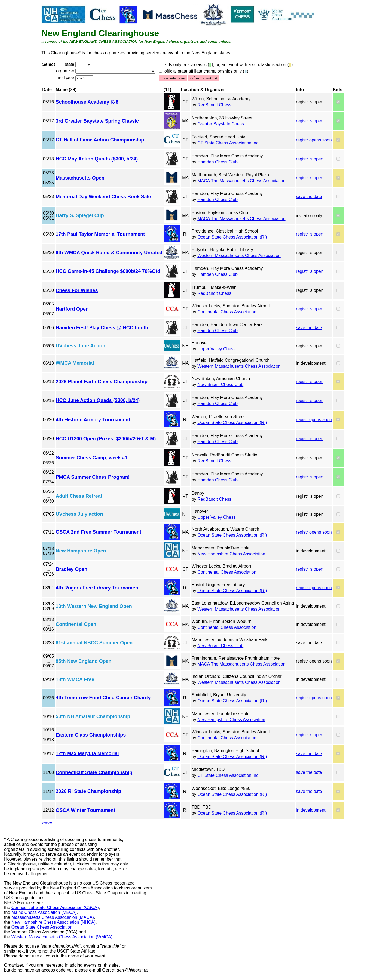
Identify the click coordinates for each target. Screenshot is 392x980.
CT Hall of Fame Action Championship (100, 140)
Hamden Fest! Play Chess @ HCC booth (102, 328)
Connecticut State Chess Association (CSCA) (55, 908)
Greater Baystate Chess (221, 124)
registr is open (310, 121)
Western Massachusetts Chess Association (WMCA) (62, 937)
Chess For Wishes (77, 290)
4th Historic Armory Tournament (93, 420)
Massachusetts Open (80, 178)
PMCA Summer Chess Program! (93, 477)
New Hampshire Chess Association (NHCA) (53, 922)
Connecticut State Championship (94, 772)
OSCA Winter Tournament (86, 810)
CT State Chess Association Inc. (228, 143)
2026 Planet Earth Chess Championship (102, 382)
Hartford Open (72, 309)
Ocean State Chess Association (42, 927)
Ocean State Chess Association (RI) (232, 237)
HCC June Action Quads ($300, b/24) (98, 400)
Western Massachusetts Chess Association (239, 256)
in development (311, 810)
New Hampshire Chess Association (231, 554)
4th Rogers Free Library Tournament (98, 588)
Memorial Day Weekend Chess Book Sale (103, 197)
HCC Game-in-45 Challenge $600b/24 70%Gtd (108, 271)
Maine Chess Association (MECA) (44, 912)
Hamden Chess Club (218, 162)
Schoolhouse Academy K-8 (87, 102)
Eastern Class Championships (91, 735)
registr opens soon (314, 140)
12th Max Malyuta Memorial (87, 753)
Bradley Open (72, 569)
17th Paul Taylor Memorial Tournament (100, 234)
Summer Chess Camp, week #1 (92, 458)
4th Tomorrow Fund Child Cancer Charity (103, 698)
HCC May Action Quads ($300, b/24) (97, 159)
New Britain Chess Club (220, 384)
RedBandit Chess (214, 105)
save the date (309, 197)
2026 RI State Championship (89, 791)
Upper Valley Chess (216, 349)
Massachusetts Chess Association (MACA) (53, 917)
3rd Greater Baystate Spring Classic (97, 121)
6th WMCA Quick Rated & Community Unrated (109, 253)
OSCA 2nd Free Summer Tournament (99, 532)
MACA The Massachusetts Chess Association (241, 181)
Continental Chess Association (227, 312)
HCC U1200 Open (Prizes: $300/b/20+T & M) (106, 439)
